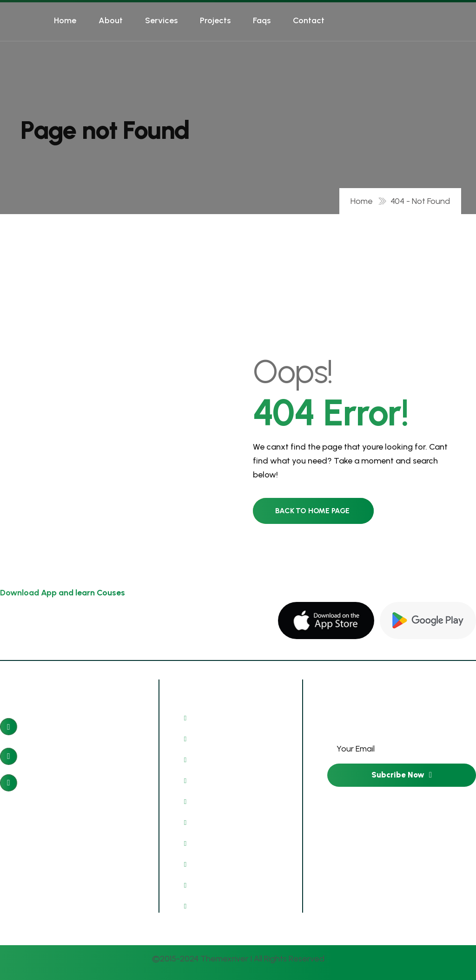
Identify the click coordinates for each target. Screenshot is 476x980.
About (111, 20)
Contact (309, 20)
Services (161, 20)
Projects (215, 20)
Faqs (262, 20)
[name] (326, 621)
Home (65, 20)
